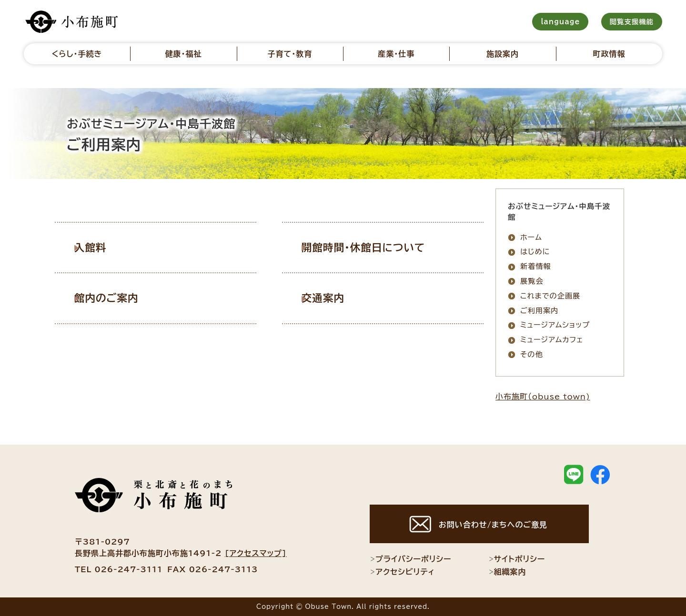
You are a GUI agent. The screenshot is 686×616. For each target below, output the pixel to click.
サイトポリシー (517, 559)
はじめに (535, 252)
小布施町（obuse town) (543, 397)
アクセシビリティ (402, 572)
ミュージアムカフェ (552, 340)
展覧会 (532, 281)
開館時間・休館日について (373, 247)
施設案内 (503, 54)
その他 (532, 354)
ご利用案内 (540, 311)
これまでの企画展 (550, 296)
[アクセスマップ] (256, 553)
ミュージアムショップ (555, 325)
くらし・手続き (77, 54)
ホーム (531, 237)
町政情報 (609, 54)
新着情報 (536, 266)
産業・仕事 (396, 54)
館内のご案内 (117, 298)
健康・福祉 (183, 54)
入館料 (101, 247)
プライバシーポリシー (410, 559)
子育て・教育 (290, 54)
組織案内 (507, 572)
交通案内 (333, 298)
